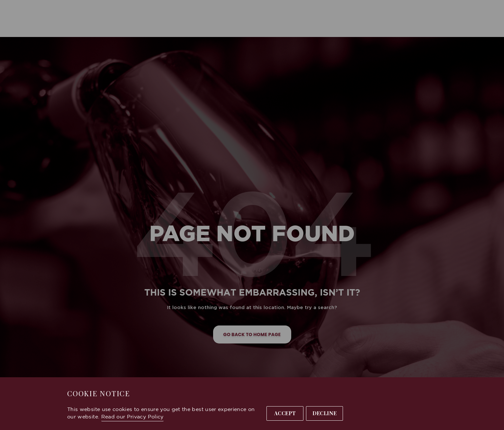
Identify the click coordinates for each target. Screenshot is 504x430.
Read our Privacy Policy (132, 417)
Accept (285, 413)
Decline (325, 413)
